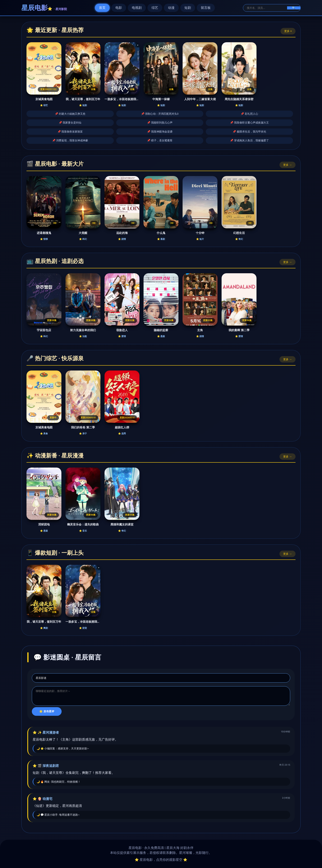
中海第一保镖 (161, 99)
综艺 (155, 8)
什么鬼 (161, 233)
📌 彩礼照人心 (249, 114)
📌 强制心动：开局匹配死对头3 (160, 114)
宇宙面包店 (44, 330)
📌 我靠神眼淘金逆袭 (160, 132)
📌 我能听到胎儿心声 (160, 123)
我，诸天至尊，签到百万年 (83, 99)
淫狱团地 (44, 524)
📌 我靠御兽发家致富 (70, 132)
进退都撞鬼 (44, 233)
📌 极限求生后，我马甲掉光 (249, 132)
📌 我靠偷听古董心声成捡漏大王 (249, 123)
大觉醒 (83, 233)
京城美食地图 (44, 99)
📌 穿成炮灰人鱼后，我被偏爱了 (249, 140)
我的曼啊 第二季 (239, 330)
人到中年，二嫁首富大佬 (200, 99)
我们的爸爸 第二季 (83, 427)
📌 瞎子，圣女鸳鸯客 (160, 140)
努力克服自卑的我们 (83, 330)
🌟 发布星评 (47, 711)
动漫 (171, 8)
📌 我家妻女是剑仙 (70, 123)
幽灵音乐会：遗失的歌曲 (83, 524)
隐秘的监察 (161, 330)
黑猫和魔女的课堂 (122, 524)
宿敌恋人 (122, 330)
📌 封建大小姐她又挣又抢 (70, 114)
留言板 (206, 8)
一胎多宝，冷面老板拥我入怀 (122, 99)
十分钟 (200, 233)
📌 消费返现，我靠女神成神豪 (70, 140)
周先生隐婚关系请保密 (239, 99)
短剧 (188, 8)
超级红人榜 (122, 427)
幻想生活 (239, 233)
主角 (200, 330)
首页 (102, 8)
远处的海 (122, 233)
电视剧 (137, 8)
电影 (119, 8)
